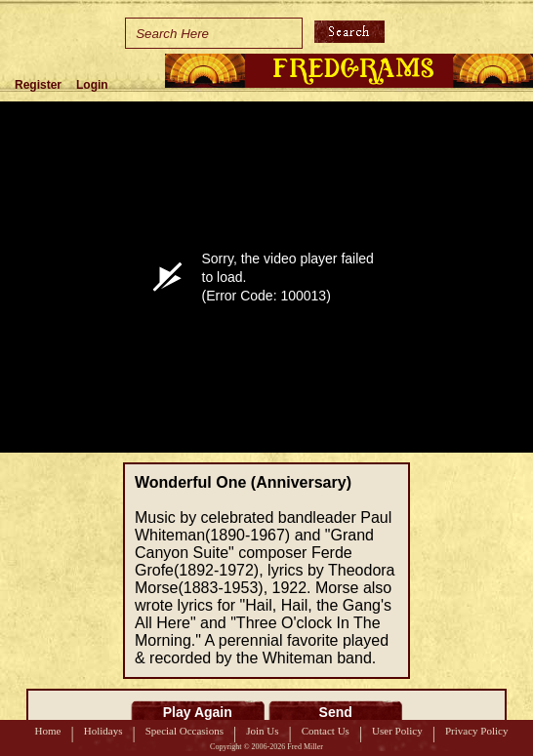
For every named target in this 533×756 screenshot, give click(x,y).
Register (38, 85)
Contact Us (326, 731)
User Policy (397, 731)
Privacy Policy (476, 731)
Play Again (198, 712)
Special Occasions (184, 731)
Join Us (262, 731)
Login (92, 85)
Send (336, 712)
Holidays (103, 731)
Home (48, 731)
